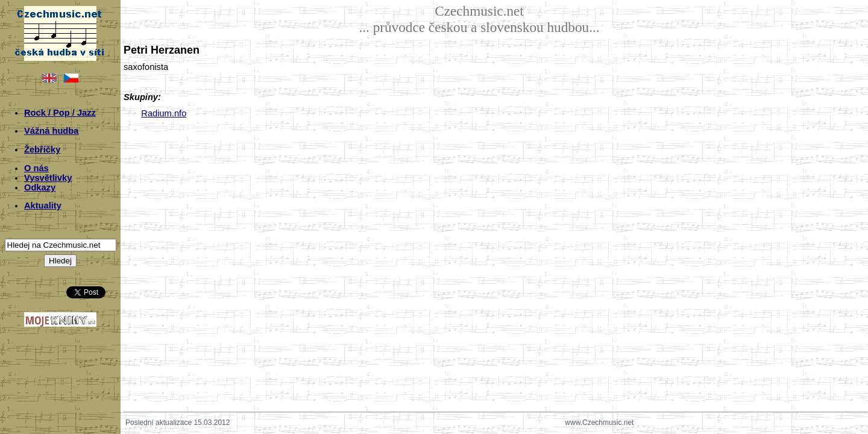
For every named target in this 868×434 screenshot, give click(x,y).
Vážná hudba (51, 131)
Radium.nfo (164, 113)
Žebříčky (42, 149)
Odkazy (40, 187)
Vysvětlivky (48, 178)
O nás (36, 168)
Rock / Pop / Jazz (60, 113)
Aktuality (43, 206)
